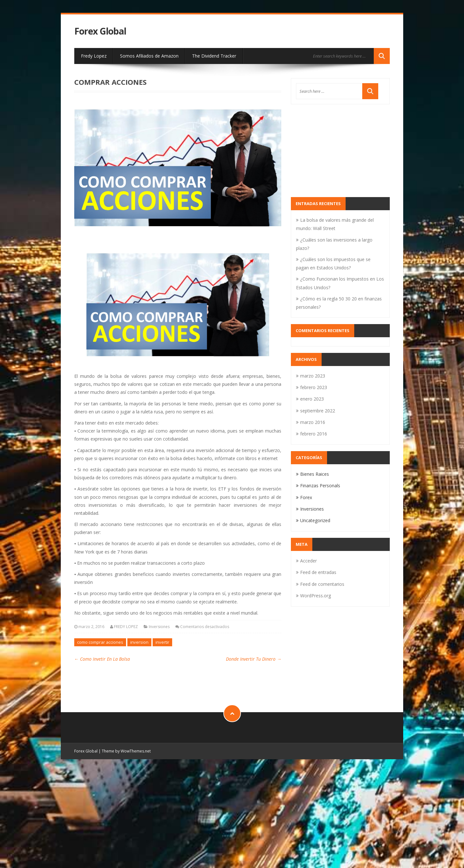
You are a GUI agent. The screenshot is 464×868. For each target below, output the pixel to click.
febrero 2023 (314, 387)
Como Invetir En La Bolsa (102, 659)
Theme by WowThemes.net (126, 751)
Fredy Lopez (94, 56)
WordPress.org (316, 596)
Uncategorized (315, 520)
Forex (306, 497)
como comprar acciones (100, 642)
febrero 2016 (314, 434)
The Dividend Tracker (214, 56)
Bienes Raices (315, 474)
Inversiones (159, 627)
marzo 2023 (313, 376)
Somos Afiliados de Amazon (149, 56)
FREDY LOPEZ (126, 627)
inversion (139, 642)
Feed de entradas (318, 572)
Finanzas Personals (320, 486)
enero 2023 (312, 399)
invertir (162, 642)
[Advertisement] (340, 151)
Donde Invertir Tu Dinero (254, 659)
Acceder (308, 561)
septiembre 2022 (318, 411)
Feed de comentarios (322, 584)
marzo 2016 (313, 422)
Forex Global (100, 31)
